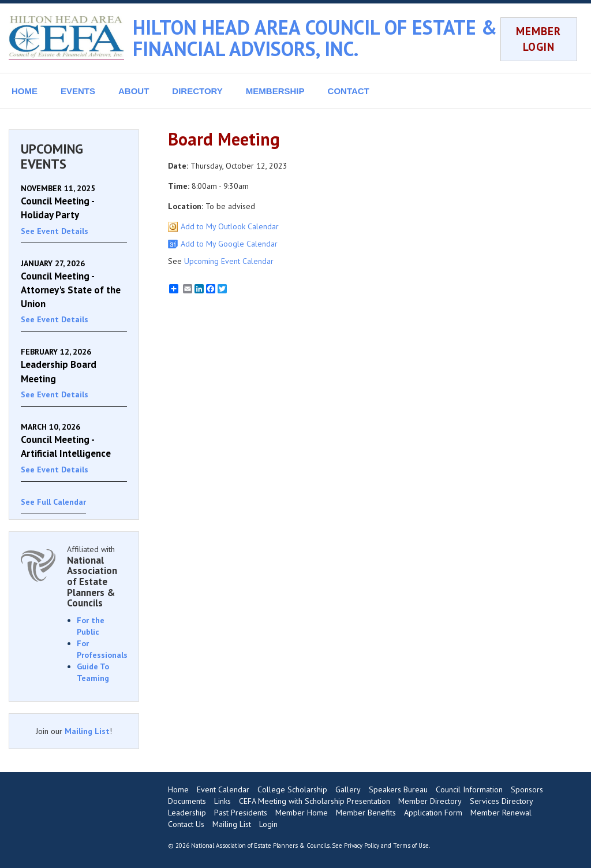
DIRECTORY (197, 91)
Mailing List (87, 731)
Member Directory (430, 801)
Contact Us (186, 824)
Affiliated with (97, 576)
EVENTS (78, 91)
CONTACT (349, 91)
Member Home (302, 813)
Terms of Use (411, 845)
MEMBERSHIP (275, 91)
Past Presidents (241, 813)
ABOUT (134, 91)
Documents (187, 801)
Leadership (187, 813)
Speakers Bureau (398, 789)
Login (268, 824)
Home (178, 789)
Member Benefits (366, 813)
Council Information (469, 789)
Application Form (433, 813)
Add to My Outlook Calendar (230, 226)
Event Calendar (223, 789)
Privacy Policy (362, 845)
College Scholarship (292, 789)
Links (222, 801)
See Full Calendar (53, 502)
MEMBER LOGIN (538, 39)
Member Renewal (501, 813)
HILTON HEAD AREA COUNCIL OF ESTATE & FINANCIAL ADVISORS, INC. (315, 38)
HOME (25, 91)
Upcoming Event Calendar (229, 261)
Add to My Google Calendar (229, 244)
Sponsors (527, 789)
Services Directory (502, 801)
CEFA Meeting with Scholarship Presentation (315, 801)
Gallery (348, 789)
